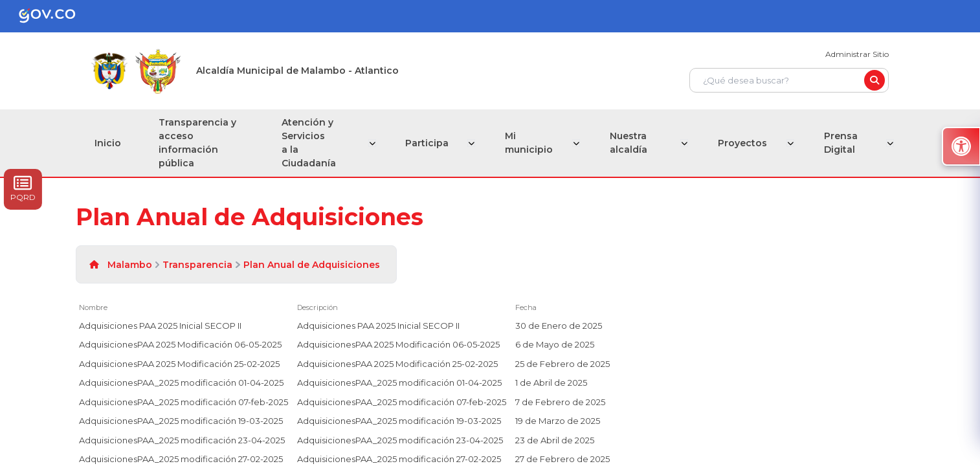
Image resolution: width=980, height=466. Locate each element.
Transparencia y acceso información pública (199, 143)
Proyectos (744, 143)
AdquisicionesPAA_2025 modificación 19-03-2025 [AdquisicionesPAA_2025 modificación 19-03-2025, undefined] (181, 421)
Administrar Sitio (857, 54)
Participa (431, 143)
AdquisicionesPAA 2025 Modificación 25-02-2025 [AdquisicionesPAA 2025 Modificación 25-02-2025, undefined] (179, 364)
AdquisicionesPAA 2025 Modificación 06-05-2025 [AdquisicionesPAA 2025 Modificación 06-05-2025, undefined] (180, 344)
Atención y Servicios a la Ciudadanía (313, 143)
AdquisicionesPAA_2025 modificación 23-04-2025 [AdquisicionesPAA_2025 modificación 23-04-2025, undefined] (182, 440)
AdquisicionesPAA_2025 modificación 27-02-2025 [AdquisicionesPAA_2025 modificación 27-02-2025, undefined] (181, 459)
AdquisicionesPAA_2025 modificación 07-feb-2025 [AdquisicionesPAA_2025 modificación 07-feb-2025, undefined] (184, 402)
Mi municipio (532, 143)
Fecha (526, 307)
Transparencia (197, 265)
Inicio (108, 143)
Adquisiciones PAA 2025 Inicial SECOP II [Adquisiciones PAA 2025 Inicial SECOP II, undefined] (160, 326)
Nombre (93, 307)
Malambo (130, 265)
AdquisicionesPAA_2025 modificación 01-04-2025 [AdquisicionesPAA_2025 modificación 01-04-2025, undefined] (181, 383)
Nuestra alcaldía (630, 143)
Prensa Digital (841, 143)
